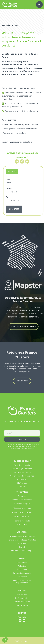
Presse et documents (22, 574)
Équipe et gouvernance (22, 470)
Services (22, 488)
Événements (22, 571)
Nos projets (22, 526)
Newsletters (22, 564)
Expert (22, 548)
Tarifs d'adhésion (22, 599)
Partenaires (22, 481)
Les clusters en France (22, 474)
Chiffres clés (22, 484)
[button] (39, 5)
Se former (22, 497)
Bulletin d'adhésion (22, 603)
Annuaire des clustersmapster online (22, 583)
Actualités (22, 567)
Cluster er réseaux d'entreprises (22, 538)
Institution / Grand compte (22, 552)
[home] (9, 5)
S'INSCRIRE (15, 209)
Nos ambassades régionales (22, 477)
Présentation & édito (22, 466)
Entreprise (22, 545)
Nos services (22, 596)
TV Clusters (22, 578)
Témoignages (22, 607)
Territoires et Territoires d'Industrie (22, 541)
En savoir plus (22, 380)
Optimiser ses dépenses (22, 501)
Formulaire (22, 618)
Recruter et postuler (22, 522)
